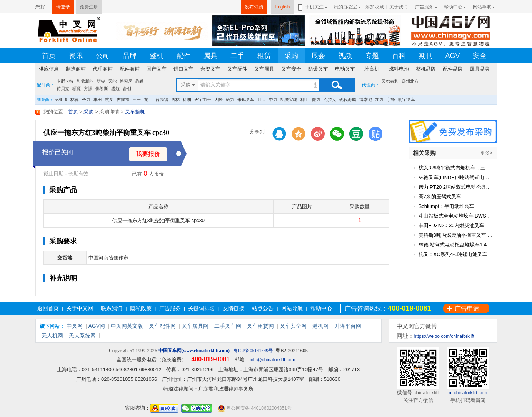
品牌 (130, 56)
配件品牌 (453, 69)
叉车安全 (291, 69)
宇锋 (391, 100)
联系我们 (112, 308)
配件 (183, 56)
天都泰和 (390, 81)
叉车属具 (264, 69)
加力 (379, 100)
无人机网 (52, 336)
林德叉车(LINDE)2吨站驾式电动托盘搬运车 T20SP (475, 177)
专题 (372, 56)
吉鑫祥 (123, 100)
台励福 (162, 100)
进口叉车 (183, 69)
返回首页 (48, 308)
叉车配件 (237, 69)
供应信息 (49, 69)
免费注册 (89, 7)
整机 (157, 56)
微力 (316, 100)
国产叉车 (157, 69)
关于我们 (399, 7)
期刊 (426, 56)
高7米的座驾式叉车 (440, 197)
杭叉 (109, 100)
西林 (175, 100)
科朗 (187, 100)
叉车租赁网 (260, 326)
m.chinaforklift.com (468, 393)
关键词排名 (202, 308)
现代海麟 (348, 100)
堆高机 (372, 69)
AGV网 (97, 326)
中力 (273, 100)
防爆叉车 (318, 69)
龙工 (148, 100)
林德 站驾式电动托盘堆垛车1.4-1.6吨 (459, 245)
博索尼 (126, 81)
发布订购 (254, 7)
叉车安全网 (293, 326)
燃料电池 (399, 69)
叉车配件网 (162, 326)
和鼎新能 (85, 81)
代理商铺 (103, 69)
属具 (210, 56)
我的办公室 (345, 7)
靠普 (140, 81)
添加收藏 (375, 7)
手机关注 (313, 7)
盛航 (115, 89)
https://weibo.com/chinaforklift (444, 336)
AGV (452, 56)
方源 (88, 89)
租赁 (264, 56)
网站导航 (482, 7)
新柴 (101, 81)
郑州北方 (410, 81)
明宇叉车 (407, 100)
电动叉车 (345, 69)
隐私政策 (141, 308)
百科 (399, 56)
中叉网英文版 (127, 326)
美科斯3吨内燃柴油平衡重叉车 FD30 (459, 235)
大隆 (218, 100)
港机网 (320, 326)
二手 (237, 56)
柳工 (305, 100)
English (282, 7)
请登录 (63, 7)
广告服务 (424, 7)
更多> (486, 153)
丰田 (98, 100)
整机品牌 (426, 69)
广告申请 (467, 308)
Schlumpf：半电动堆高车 (446, 206)
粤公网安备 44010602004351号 (255, 408)
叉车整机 (135, 112)
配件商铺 (130, 69)
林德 (75, 100)
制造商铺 (76, 69)
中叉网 (75, 326)
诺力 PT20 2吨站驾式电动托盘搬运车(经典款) (469, 187)
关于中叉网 (80, 308)
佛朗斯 (102, 89)
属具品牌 (480, 69)
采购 (291, 56)
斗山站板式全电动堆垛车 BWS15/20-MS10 (466, 216)
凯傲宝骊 (289, 100)
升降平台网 (348, 326)
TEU (262, 100)
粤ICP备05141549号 (253, 351)
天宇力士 (203, 100)
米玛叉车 (246, 100)
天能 (112, 81)
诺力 (230, 100)
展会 (318, 56)
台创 (127, 89)
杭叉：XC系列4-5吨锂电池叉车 (453, 254)
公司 (103, 56)
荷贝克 (63, 89)
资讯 (76, 56)
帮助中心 (453, 7)
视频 (345, 56)
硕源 (77, 89)
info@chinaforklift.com (272, 360)
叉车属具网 (195, 326)
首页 (49, 56)
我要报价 (148, 154)
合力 (86, 100)
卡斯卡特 (65, 81)
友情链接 (233, 308)
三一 (137, 100)
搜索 (337, 85)
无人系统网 (82, 336)
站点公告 (263, 308)
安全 (480, 56)
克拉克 (330, 100)
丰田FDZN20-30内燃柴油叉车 (452, 225)
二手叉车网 (228, 326)
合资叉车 (210, 69)
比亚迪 (61, 100)
